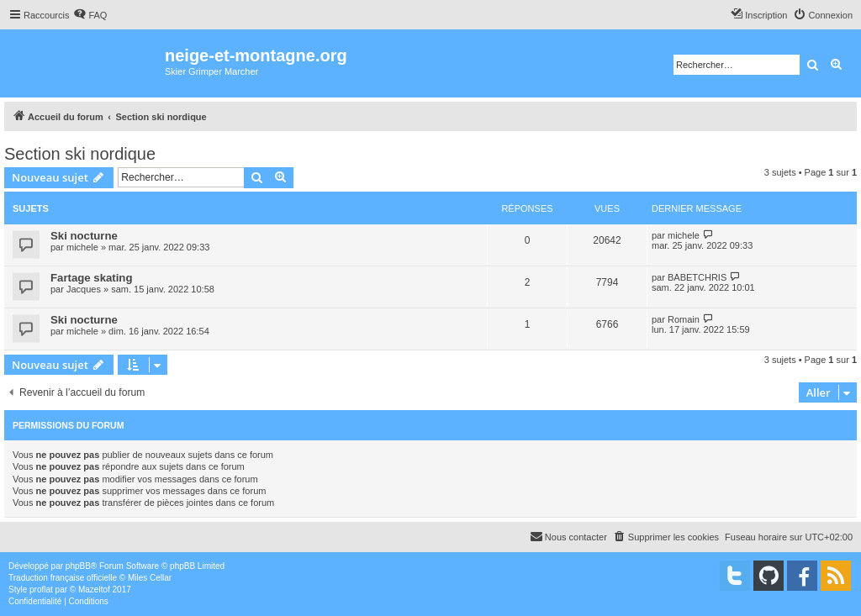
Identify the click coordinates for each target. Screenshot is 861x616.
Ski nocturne (84, 236)
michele (82, 247)
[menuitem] (90, 15)
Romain (684, 319)
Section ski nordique (80, 154)
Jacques (84, 289)
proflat (41, 590)
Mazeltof (94, 590)
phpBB (78, 566)
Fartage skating (91, 278)
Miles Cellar (150, 578)
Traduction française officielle (63, 578)
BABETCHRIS (697, 277)
